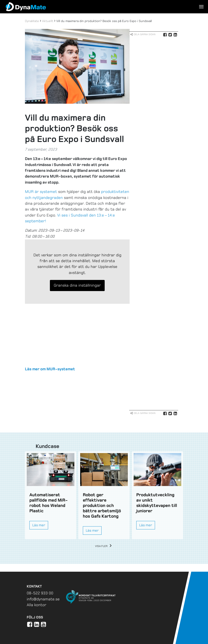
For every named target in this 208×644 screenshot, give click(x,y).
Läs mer (39, 525)
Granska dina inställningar (77, 285)
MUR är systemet (41, 192)
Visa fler (104, 546)
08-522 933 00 (40, 593)
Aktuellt (48, 21)
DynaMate (32, 21)
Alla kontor (37, 605)
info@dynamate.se (43, 599)
